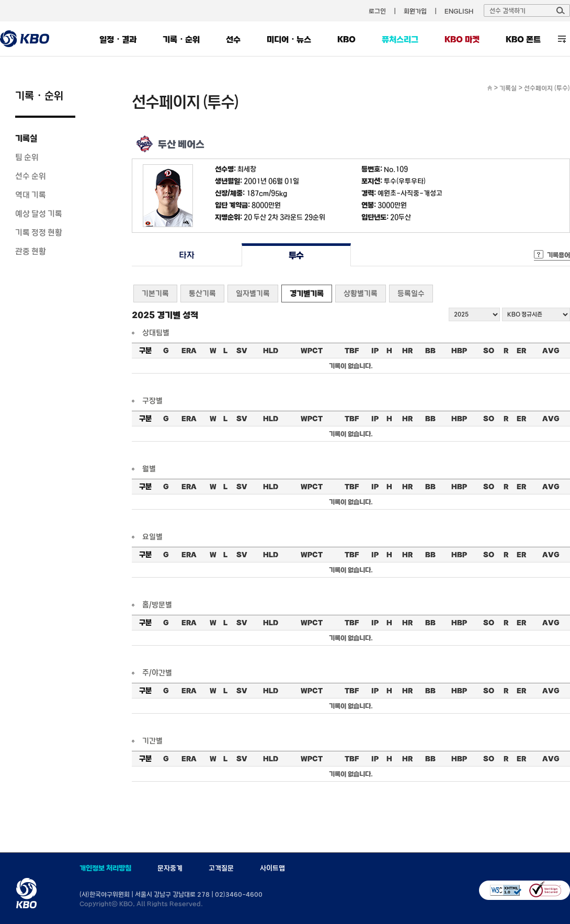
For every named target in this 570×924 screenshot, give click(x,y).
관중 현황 (31, 251)
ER (521, 351)
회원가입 (415, 11)
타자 (186, 255)
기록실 (26, 138)
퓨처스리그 (400, 39)
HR (407, 351)
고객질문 (221, 868)
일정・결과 (118, 39)
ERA (189, 351)
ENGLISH (459, 11)
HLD (271, 351)
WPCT (312, 351)
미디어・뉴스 (289, 39)
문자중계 (170, 868)
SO (489, 351)
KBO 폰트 (523, 39)
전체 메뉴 (562, 39)
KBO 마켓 (462, 39)
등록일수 (411, 293)
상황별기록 (361, 293)
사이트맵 (272, 868)
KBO (346, 39)
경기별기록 (307, 293)
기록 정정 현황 (39, 232)
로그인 (377, 11)
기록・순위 (181, 39)
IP (375, 351)
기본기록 (155, 293)
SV (242, 351)
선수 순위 (31, 176)
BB (430, 351)
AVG (551, 351)
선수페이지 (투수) (547, 88)
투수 (296, 255)
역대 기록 (31, 195)
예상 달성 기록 (39, 213)
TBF (352, 351)
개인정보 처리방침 (105, 868)
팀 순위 (27, 157)
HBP (459, 351)
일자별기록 (253, 293)
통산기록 (202, 293)
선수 (233, 39)
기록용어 (558, 255)
